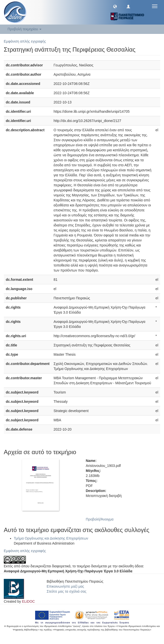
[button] (115, 6)
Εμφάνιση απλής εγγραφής (25, 41)
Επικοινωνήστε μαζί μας (65, 586)
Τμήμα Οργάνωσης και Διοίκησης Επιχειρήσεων (51, 538)
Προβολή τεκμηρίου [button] (24, 29)
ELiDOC (28, 601)
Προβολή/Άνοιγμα (100, 519)
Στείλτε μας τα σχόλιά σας (67, 591)
